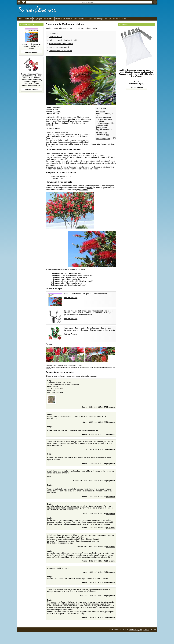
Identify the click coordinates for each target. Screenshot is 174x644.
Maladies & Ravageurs (64, 19)
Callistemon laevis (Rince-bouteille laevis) (66, 273)
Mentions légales (136, 630)
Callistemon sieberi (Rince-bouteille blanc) (67, 283)
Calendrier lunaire (81, 19)
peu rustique (108, 129)
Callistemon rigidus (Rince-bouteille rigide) (67, 279)
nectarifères (84, 190)
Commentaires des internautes (61, 51)
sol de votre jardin (55, 155)
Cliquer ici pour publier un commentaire (61, 376)
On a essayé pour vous (117, 19)
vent (84, 163)
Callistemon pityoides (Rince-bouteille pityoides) (69, 277)
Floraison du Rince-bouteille (60, 47)
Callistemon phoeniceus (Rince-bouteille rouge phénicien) (72, 275)
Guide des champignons (98, 19)
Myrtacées (57, 112)
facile (105, 133)
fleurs (61, 169)
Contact (146, 630)
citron (50, 121)
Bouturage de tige (57, 178)
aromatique (82, 119)
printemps (100, 125)
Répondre (111, 407)
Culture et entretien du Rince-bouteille (63, 40)
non (107, 135)
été (107, 125)
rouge (105, 127)
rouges (90, 188)
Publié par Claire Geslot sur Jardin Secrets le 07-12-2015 (64, 366)
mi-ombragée (101, 121)
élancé (102, 112)
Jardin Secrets (51, 28)
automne (107, 123)
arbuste (68, 117)
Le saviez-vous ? (55, 37)
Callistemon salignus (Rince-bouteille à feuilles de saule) (72, 281)
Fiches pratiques (26, 19)
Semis (53, 176)
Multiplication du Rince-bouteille (61, 44)
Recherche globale (103, 139)
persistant (107, 117)
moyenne (106, 114)
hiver (113, 123)
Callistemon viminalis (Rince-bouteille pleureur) (68, 285)
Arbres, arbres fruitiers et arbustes (71, 28)
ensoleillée (108, 119)
